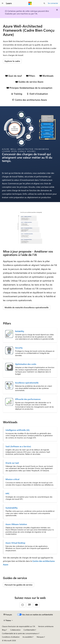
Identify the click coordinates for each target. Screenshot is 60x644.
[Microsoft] (30, 3)
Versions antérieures (46, 626)
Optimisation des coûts (26, 364)
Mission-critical (12, 479)
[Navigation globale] (3, 3)
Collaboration (15, 630)
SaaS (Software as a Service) (18, 446)
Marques (40, 637)
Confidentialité (29, 630)
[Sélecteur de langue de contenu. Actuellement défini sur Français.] (8, 615)
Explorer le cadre (12, 61)
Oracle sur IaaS (12, 463)
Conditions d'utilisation (11, 637)
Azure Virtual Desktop (15, 543)
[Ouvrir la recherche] (44, 3)
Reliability (20, 331)
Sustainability (12, 508)
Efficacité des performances (28, 399)
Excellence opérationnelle (27, 383)
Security (19, 348)
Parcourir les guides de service (19, 585)
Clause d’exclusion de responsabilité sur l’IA (19, 626)
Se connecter (53, 3)
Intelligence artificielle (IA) (18, 430)
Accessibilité (27, 637)
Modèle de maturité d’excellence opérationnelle (27, 307)
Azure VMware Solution (16, 524)
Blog (4, 630)
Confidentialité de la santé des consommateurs (20, 633)
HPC (7, 494)
